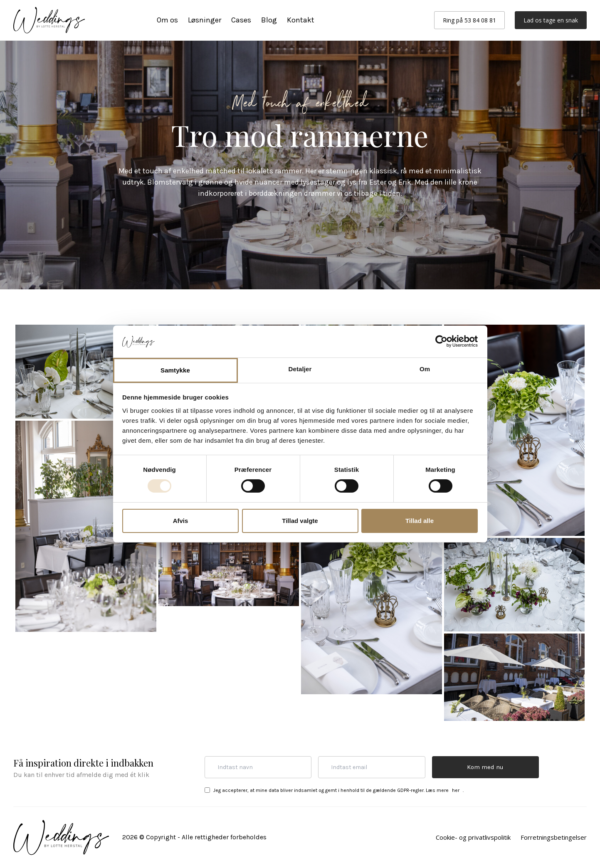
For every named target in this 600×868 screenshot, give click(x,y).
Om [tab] (425, 369)
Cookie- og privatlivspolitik (473, 837)
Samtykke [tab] (175, 370)
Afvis (181, 521)
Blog (269, 20)
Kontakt (301, 20)
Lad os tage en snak (551, 20)
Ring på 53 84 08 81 (469, 20)
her (456, 790)
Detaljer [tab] (300, 369)
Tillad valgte (300, 521)
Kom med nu (485, 767)
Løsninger (205, 20)
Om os (167, 20)
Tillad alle (420, 521)
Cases (241, 20)
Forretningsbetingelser (554, 837)
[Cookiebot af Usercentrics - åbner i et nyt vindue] (441, 341)
